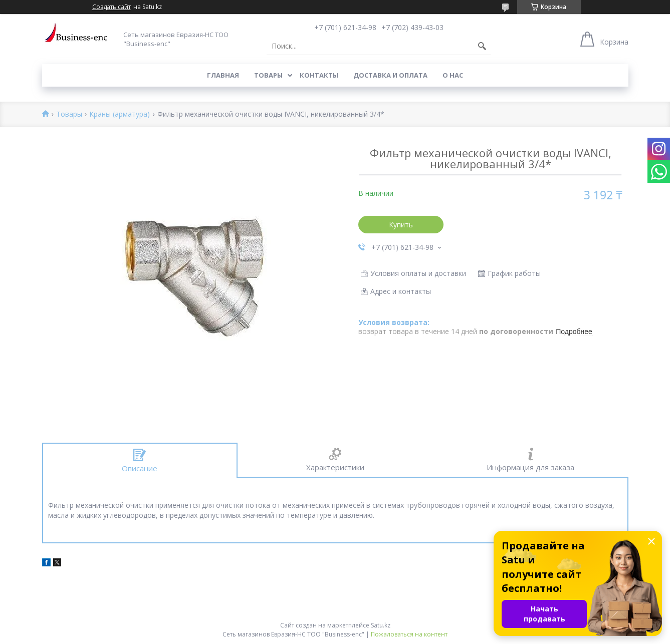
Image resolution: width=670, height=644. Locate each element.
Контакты (319, 75)
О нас (453, 75)
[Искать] (482, 46)
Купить (401, 225)
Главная (223, 75)
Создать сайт (111, 7)
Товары (268, 75)
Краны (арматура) (120, 114)
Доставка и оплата (390, 75)
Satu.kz (381, 625)
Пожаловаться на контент (409, 634)
